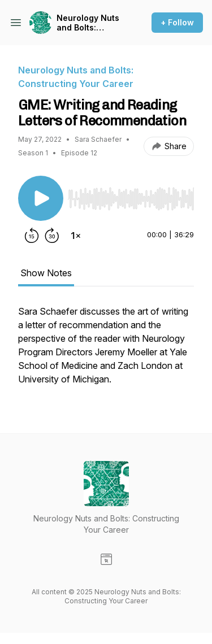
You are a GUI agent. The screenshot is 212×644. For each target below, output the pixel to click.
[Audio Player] (131, 195)
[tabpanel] (106, 351)
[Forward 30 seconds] (52, 236)
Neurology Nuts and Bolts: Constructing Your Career (88, 23)
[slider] (131, 199)
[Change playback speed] (76, 236)
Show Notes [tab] (46, 273)
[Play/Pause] (41, 198)
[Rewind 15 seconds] (32, 236)
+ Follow (177, 22)
